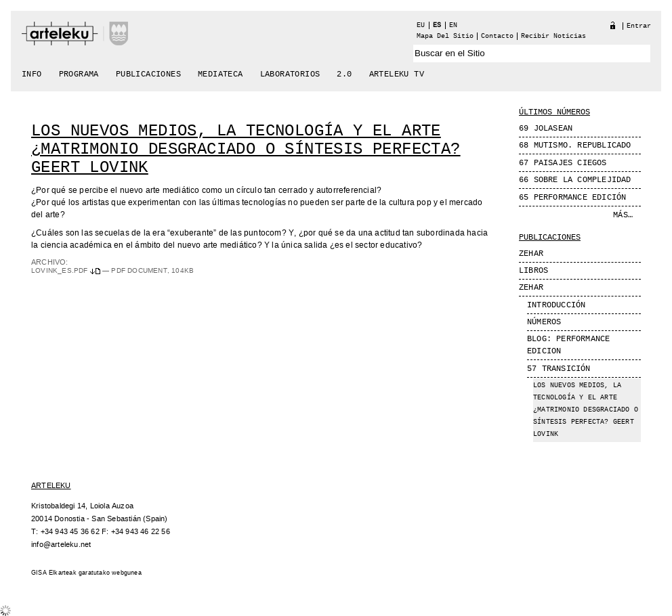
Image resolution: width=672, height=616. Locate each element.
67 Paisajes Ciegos (563, 163)
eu (421, 25)
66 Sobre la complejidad (575, 180)
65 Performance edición (572, 198)
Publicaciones (148, 74)
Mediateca (220, 74)
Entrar (639, 26)
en (453, 25)
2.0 (344, 74)
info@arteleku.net (61, 545)
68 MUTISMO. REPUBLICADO (575, 146)
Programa (79, 74)
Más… (623, 215)
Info (32, 74)
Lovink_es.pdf (67, 271)
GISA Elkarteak (54, 573)
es (437, 25)
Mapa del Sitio (445, 36)
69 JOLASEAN (546, 129)
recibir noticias (553, 36)
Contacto (497, 36)
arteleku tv (397, 74)
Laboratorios (290, 74)
